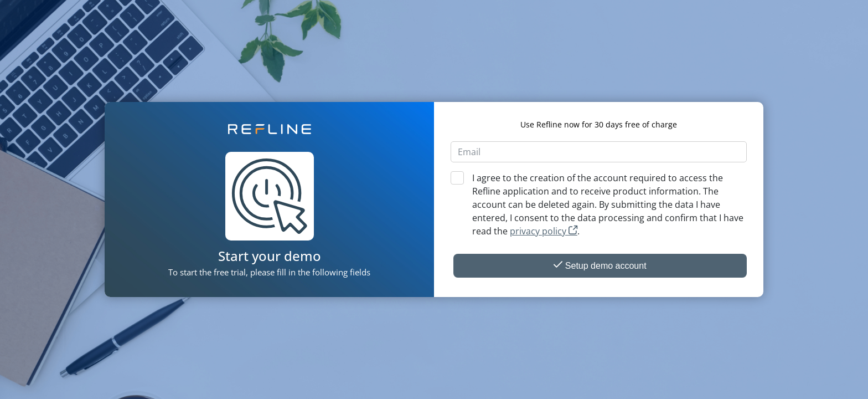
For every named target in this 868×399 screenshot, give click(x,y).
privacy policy (544, 231)
